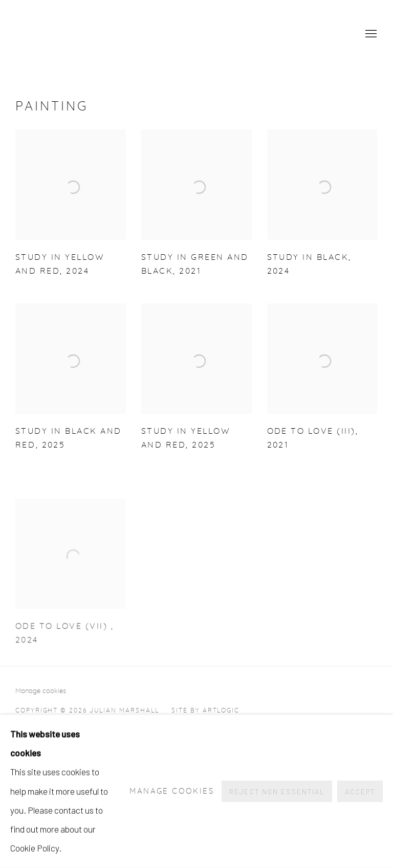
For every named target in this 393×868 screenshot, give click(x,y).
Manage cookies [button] (41, 691)
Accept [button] (360, 792)
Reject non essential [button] (277, 792)
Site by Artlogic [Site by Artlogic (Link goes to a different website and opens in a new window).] (205, 710)
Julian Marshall (133, 35)
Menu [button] (370, 34)
